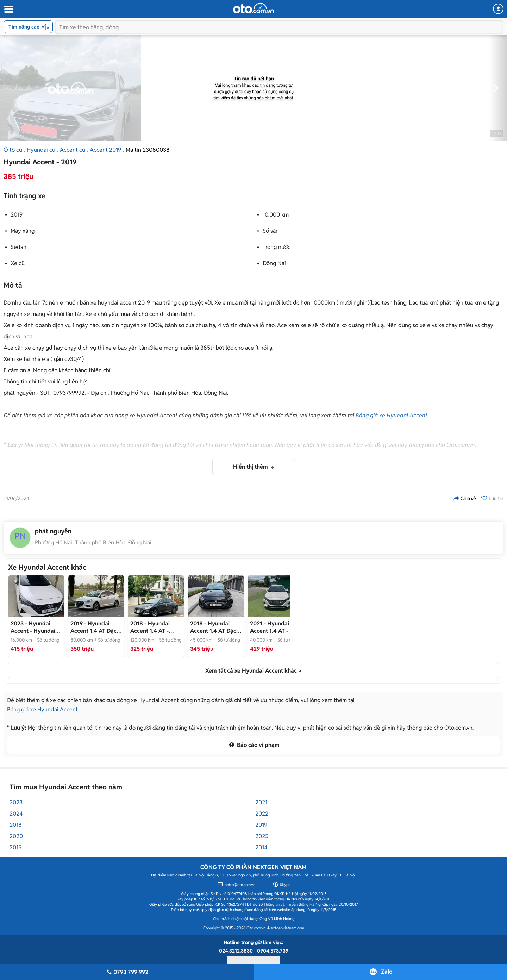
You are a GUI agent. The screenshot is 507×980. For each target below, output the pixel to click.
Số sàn (271, 231)
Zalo (387, 972)
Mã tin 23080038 (148, 150)
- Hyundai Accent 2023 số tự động (34, 627)
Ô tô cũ (13, 150)
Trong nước (277, 247)
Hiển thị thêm (251, 467)
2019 (17, 215)
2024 (16, 814)
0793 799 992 (127, 972)
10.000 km (276, 215)
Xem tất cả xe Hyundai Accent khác (251, 671)
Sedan (18, 247)
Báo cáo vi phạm (253, 745)
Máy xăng (23, 231)
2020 (16, 836)
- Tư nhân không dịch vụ (96, 627)
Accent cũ (73, 150)
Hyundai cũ (41, 150)
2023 (16, 802)
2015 (15, 847)
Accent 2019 (105, 150)
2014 (261, 847)
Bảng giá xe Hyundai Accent (392, 415)
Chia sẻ (465, 498)
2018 (16, 825)
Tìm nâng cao (29, 27)
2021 (261, 802)
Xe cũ (18, 263)
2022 (262, 814)
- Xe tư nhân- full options (276, 627)
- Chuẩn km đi (150, 627)
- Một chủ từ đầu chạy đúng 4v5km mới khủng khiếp (216, 627)
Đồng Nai (274, 263)
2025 (262, 836)
